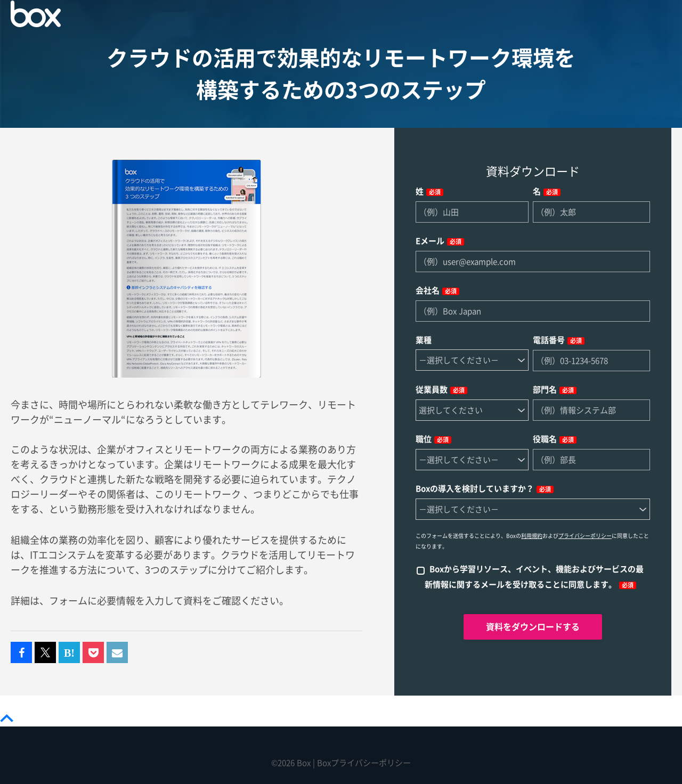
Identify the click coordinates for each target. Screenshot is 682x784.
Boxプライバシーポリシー (364, 763)
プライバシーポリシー (585, 536)
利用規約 (532, 536)
